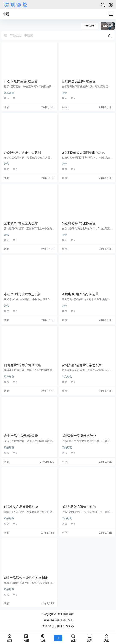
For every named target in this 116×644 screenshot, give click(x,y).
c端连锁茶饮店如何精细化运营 (84, 152)
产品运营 (67, 377)
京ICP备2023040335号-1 (58, 620)
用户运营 (9, 377)
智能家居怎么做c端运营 (79, 81)
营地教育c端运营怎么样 (21, 223)
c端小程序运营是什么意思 (22, 152)
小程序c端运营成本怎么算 (22, 294)
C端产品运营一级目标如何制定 (26, 578)
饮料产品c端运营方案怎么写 (82, 365)
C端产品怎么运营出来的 (79, 507)
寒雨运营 (68, 614)
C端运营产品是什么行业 (79, 436)
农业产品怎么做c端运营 (21, 436)
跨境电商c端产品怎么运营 (80, 294)
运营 (64, 93)
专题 (6, 14)
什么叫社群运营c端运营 (21, 81)
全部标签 (90, 26)
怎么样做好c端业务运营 (79, 223)
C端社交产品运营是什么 (21, 507)
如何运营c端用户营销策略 (22, 365)
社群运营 (9, 93)
